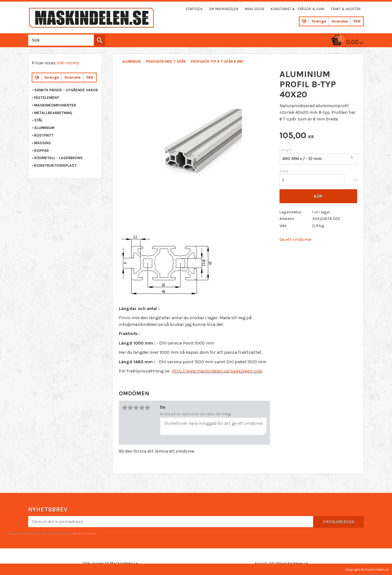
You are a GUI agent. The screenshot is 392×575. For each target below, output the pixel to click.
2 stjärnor (131, 408)
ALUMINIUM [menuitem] (44, 128)
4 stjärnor (142, 408)
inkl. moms (68, 63)
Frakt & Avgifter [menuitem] (346, 9)
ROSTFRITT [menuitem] (44, 135)
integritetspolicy (84, 533)
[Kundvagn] (346, 43)
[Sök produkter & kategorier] (65, 40)
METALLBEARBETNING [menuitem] (53, 113)
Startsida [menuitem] (194, 9)
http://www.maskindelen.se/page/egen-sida (217, 371)
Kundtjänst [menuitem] (281, 9)
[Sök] (100, 40)
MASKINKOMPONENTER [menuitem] (55, 105)
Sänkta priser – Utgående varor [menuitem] (66, 90)
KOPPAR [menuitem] (42, 151)
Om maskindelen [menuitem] (224, 9)
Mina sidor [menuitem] (254, 9)
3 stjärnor (136, 408)
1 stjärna (125, 408)
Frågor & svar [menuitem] (311, 9)
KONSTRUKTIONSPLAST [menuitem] (55, 165)
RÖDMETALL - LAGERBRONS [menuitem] (58, 158)
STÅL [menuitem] (39, 120)
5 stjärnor (148, 408)
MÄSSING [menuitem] (42, 143)
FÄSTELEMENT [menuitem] (47, 98)
